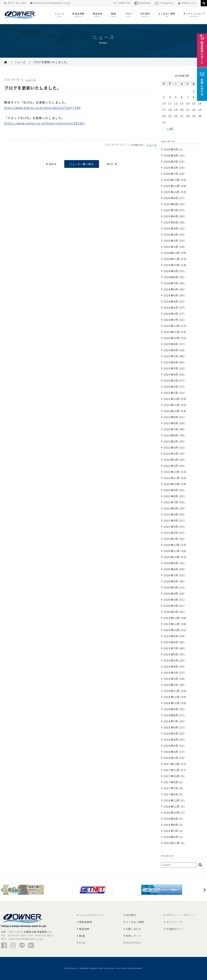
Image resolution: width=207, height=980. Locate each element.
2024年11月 (172, 259)
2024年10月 (172, 265)
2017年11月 (172, 770)
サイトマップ (174, 922)
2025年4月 (171, 228)
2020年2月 (171, 606)
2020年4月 (171, 593)
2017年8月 (171, 782)
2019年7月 (171, 648)
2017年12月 (172, 764)
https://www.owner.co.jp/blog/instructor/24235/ (44, 123)
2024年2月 (171, 314)
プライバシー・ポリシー (181, 915)
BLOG (83, 943)
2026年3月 (171, 161)
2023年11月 (172, 332)
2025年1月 (171, 247)
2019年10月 (172, 630)
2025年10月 (172, 192)
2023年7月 (171, 356)
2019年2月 (171, 679)
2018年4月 (171, 739)
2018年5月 (171, 733)
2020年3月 (171, 600)
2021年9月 (171, 490)
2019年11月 (172, 624)
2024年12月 (172, 253)
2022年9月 (171, 417)
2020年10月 (172, 557)
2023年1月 (171, 393)
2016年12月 (172, 800)
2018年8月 (171, 715)
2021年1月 (171, 539)
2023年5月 (171, 368)
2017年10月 (172, 776)
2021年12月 (172, 472)
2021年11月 (172, 478)
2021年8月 (171, 496)
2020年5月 (171, 587)
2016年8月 (171, 825)
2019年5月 (171, 660)
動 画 (82, 936)
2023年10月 (172, 338)
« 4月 (170, 129)
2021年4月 (171, 520)
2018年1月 (171, 758)
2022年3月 (171, 453)
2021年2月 (171, 533)
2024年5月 (171, 295)
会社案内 (131, 915)
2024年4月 (171, 301)
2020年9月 (171, 563)
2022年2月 (171, 460)
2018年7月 (171, 721)
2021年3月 (171, 527)
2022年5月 (171, 441)
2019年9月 (171, 636)
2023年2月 (171, 387)
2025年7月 (171, 210)
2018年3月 (171, 746)
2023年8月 (171, 350)
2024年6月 (171, 289)
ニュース (20, 62)
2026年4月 (171, 155)
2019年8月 (171, 642)
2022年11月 (172, 405)
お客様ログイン (175, 929)
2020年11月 (172, 551)
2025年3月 (171, 234)
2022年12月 (172, 399)
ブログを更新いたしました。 (51, 62)
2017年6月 (171, 794)
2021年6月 (171, 508)
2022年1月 (171, 466)
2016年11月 (172, 806)
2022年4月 (171, 447)
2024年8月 (171, 277)
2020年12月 (172, 545)
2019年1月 (171, 685)
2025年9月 (171, 198)
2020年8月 (171, 569)
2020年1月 (171, 612)
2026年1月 (171, 174)
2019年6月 (171, 654)
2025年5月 (171, 222)
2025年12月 (172, 180)
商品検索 (84, 929)
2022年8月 (171, 423)
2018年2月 (171, 752)
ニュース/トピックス (91, 915)
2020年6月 (171, 581)
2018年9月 (171, 709)
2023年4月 (171, 374)
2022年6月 (171, 435)
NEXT (112, 164)
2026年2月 (171, 168)
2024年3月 (171, 307)
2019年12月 (172, 618)
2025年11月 (172, 186)
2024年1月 (171, 320)
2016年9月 (171, 819)
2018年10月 (172, 703)
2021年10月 (172, 484)
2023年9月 (171, 344)
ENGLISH (125, 3)
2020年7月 (171, 575)
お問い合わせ (134, 929)
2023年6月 (171, 362)
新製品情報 (86, 922)
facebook (142, 3)
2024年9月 (171, 271)
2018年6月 (171, 727)
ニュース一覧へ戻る (82, 164)
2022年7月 (171, 429)
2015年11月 (172, 843)
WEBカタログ (187, 3)
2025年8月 (171, 204)
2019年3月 (171, 673)
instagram (164, 3)
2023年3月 (171, 380)
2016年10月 (172, 812)
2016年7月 (171, 831)
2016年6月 (171, 837)
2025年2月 (171, 241)
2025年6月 (171, 216)
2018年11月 (172, 697)
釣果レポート (134, 936)
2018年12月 (172, 691)
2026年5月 (171, 149)
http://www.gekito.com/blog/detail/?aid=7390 (42, 108)
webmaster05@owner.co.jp (50, 3)
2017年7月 (171, 788)
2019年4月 (171, 666)
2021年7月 (171, 502)
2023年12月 (172, 326)
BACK (51, 164)
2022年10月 (172, 411)
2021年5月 (171, 514)
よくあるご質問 (135, 922)
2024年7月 (171, 283)
